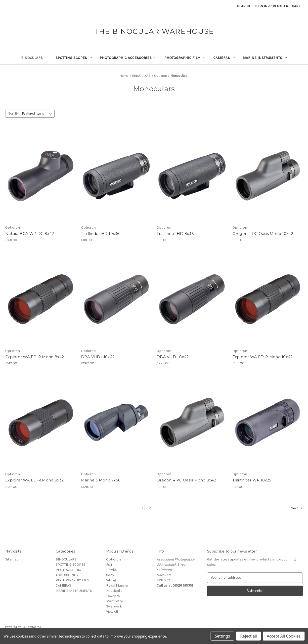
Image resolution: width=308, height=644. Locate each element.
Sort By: (14, 113)
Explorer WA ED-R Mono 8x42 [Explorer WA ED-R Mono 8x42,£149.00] (35, 357)
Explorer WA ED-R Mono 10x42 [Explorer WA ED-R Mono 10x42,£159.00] (263, 357)
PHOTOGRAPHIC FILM (185, 58)
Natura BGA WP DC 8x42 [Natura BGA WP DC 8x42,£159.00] (30, 234)
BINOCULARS (34, 58)
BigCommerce (31, 627)
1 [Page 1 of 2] (142, 508)
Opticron (113, 559)
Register (280, 6)
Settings (222, 636)
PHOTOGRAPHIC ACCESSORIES (128, 58)
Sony (110, 575)
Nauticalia (114, 591)
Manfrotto (115, 601)
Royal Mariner (117, 585)
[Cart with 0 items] (296, 6)
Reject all (248, 636)
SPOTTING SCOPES (74, 58)
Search (243, 6)
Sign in (261, 6)
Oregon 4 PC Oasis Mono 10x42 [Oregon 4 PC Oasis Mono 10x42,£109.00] (263, 234)
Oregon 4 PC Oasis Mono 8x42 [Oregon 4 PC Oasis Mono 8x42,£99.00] (186, 480)
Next (297, 508)
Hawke (111, 570)
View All (112, 612)
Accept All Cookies (284, 636)
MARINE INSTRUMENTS (265, 58)
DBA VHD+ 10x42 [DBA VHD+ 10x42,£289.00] (98, 357)
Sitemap (12, 559)
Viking (111, 580)
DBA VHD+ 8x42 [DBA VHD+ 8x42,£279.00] (173, 357)
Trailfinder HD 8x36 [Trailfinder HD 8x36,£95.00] (175, 234)
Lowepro (113, 596)
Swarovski (114, 606)
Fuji (109, 565)
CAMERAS (224, 58)
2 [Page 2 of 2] (150, 508)
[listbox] (38, 114)
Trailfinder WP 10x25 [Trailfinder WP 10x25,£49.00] (252, 480)
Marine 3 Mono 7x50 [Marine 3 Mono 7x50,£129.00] (101, 480)
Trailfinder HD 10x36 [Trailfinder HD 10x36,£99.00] (100, 234)
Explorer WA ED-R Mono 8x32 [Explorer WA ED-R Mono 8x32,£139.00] (35, 480)
